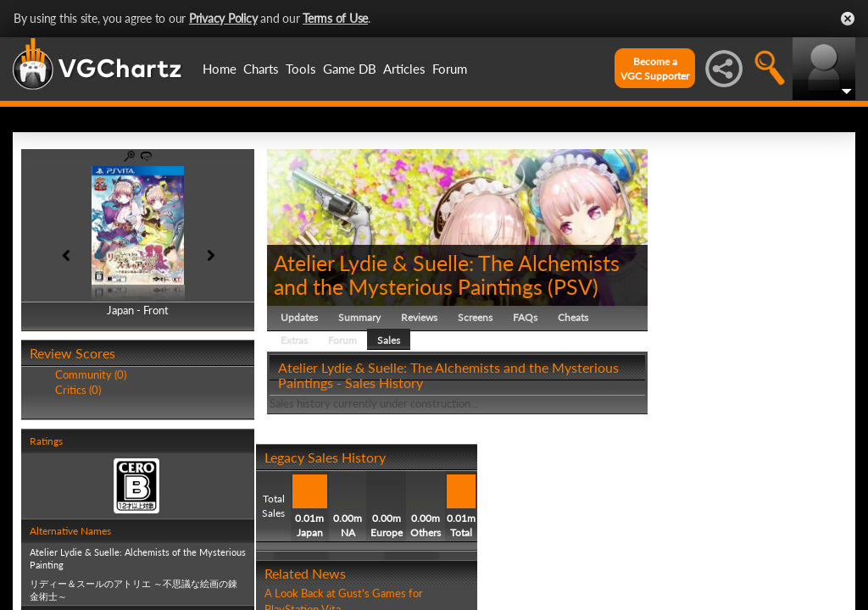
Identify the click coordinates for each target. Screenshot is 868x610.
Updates (299, 317)
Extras (294, 340)
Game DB (350, 69)
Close (848, 19)
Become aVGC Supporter (655, 69)
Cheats (573, 317)
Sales (389, 340)
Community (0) (91, 374)
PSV (573, 286)
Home (220, 69)
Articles (404, 69)
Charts (261, 69)
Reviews (419, 317)
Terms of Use (335, 18)
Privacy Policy (223, 18)
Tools (301, 69)
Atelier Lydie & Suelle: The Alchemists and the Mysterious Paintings (447, 274)
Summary (359, 317)
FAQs (525, 317)
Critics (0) (78, 390)
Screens (475, 317)
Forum (450, 69)
